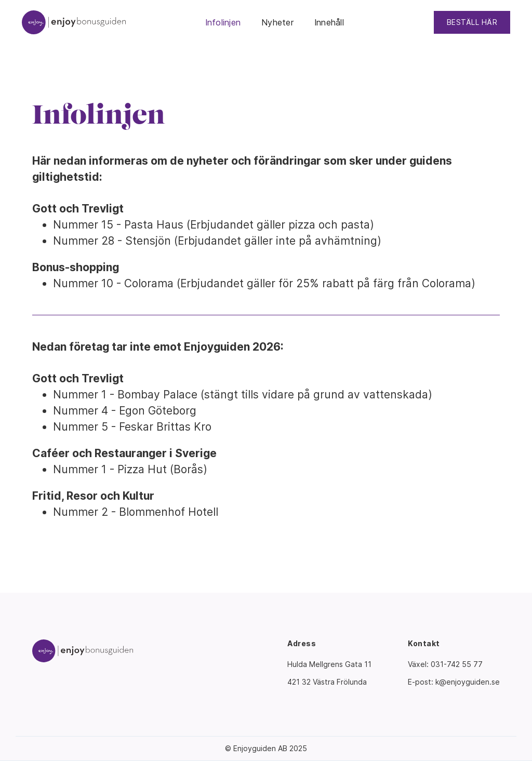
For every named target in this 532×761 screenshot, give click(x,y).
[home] (74, 22)
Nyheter (277, 22)
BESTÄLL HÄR (472, 22)
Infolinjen (223, 22)
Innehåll (329, 22)
